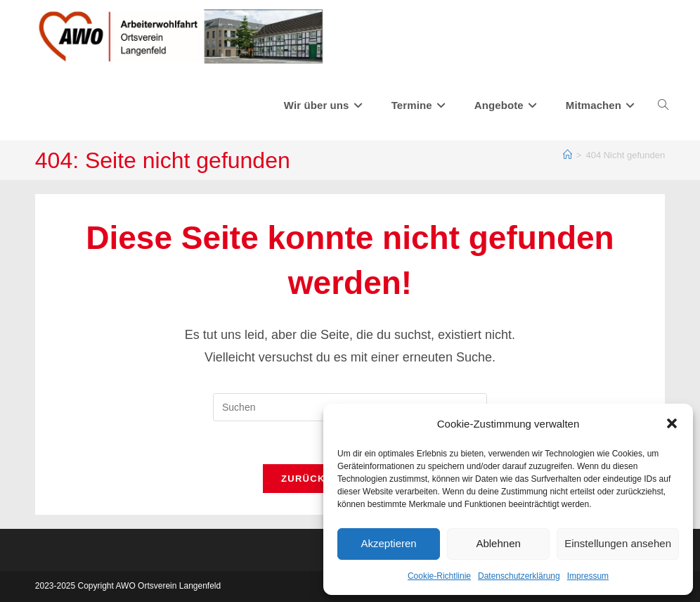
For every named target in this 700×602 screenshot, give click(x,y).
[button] (672, 423)
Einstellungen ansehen (618, 543)
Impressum (588, 576)
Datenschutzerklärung (519, 576)
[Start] (568, 155)
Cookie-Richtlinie (439, 576)
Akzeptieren (388, 543)
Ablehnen (498, 543)
